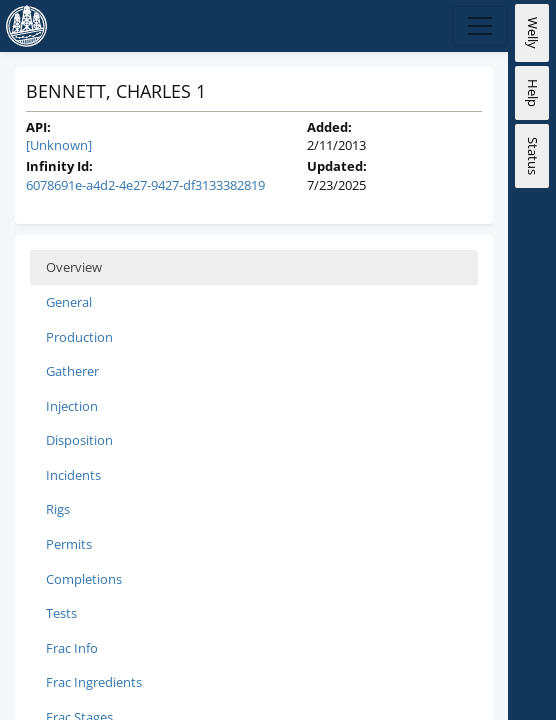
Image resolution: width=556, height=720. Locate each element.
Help (533, 93)
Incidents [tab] (73, 475)
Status (533, 156)
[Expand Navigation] (480, 26)
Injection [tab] (72, 406)
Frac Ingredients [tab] (94, 682)
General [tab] (69, 302)
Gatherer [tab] (72, 371)
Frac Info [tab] (72, 648)
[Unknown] (59, 145)
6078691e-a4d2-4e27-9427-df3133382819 (145, 185)
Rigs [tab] (58, 509)
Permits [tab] (69, 544)
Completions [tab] (84, 579)
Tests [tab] (61, 613)
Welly (533, 33)
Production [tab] (79, 337)
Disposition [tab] (79, 440)
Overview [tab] (74, 267)
